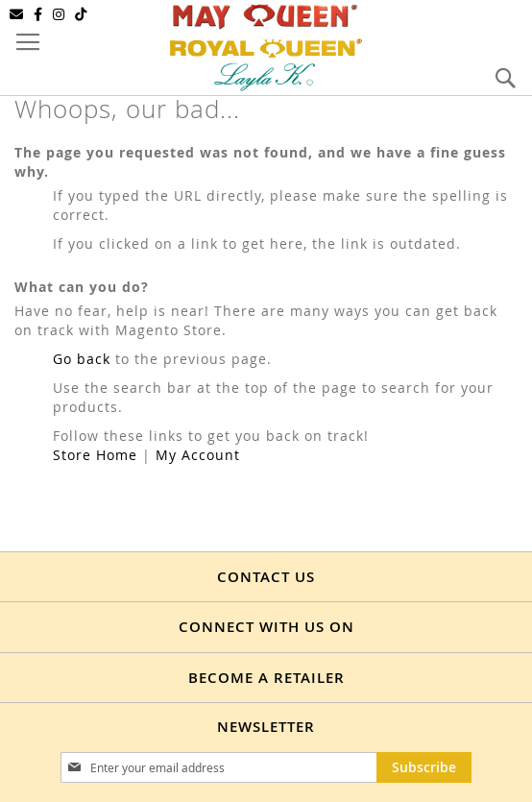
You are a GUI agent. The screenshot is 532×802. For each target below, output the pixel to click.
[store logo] (266, 46)
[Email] (17, 14)
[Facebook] (38, 14)
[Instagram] (59, 14)
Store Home (95, 455)
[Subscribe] (424, 767)
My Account (198, 455)
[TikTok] (81, 14)
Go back (82, 359)
